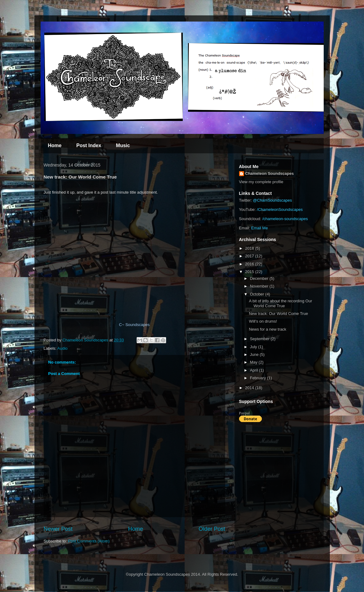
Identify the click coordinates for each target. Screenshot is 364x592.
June (255, 354)
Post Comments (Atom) (89, 541)
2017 (250, 256)
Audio (62, 348)
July (254, 347)
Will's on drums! (263, 321)
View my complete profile (261, 182)
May (254, 362)
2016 (250, 264)
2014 (250, 388)
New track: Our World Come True (278, 314)
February (258, 378)
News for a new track (268, 329)
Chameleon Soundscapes (270, 173)
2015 (250, 272)
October (258, 294)
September (260, 339)
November (260, 286)
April (254, 370)
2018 (250, 248)
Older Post (212, 529)
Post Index (89, 145)
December (260, 278)
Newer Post (58, 529)
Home (55, 145)
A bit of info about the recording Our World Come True (280, 303)
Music (123, 145)
